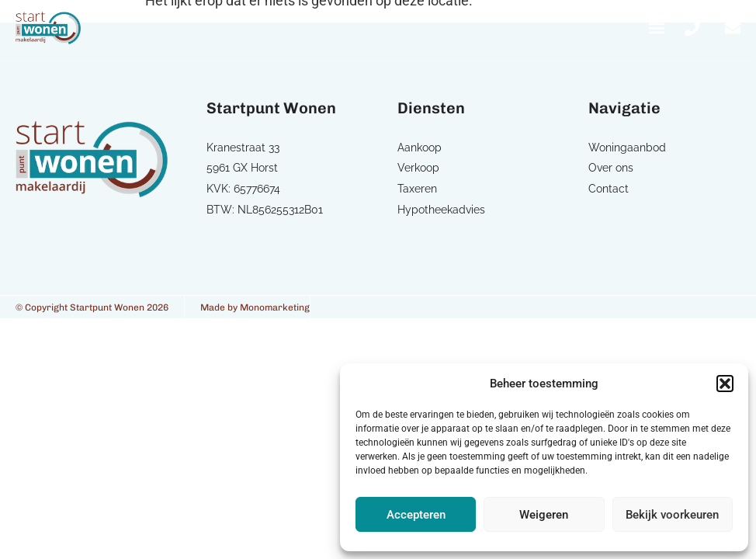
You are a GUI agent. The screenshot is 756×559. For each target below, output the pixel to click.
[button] (725, 384)
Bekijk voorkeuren (672, 515)
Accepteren (416, 515)
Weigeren (544, 515)
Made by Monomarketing (255, 307)
